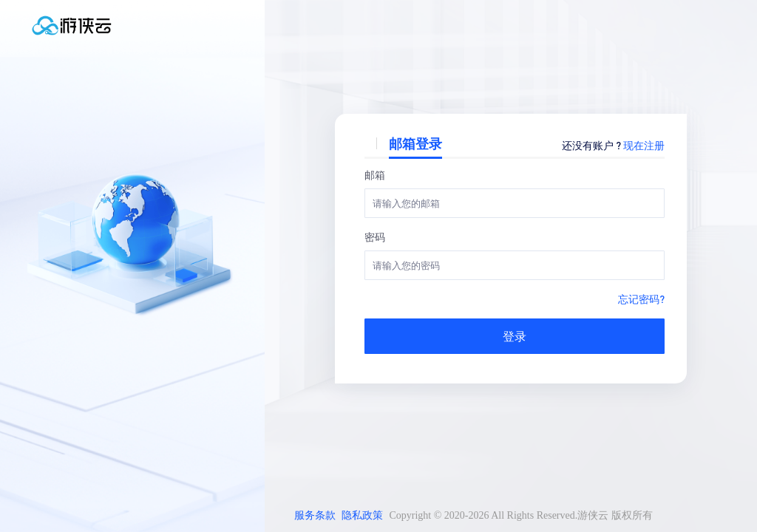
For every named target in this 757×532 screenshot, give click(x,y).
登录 (515, 336)
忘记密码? (641, 299)
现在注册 (644, 145)
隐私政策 (362, 515)
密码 (375, 236)
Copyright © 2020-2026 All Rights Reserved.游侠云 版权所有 (520, 515)
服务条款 (315, 515)
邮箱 (375, 174)
